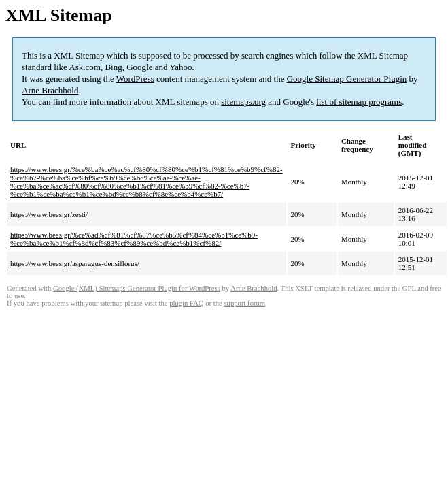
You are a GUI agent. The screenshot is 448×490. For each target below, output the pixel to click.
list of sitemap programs (359, 102)
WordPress (135, 79)
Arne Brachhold (50, 90)
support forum (244, 303)
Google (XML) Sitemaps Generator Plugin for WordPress (137, 288)
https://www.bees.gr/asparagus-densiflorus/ (75, 263)
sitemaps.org (243, 102)
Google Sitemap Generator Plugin (347, 79)
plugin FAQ (186, 303)
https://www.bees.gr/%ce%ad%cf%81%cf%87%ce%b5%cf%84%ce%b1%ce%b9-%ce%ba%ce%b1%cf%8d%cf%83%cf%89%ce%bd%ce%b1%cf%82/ (134, 239)
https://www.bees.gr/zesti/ (49, 214)
